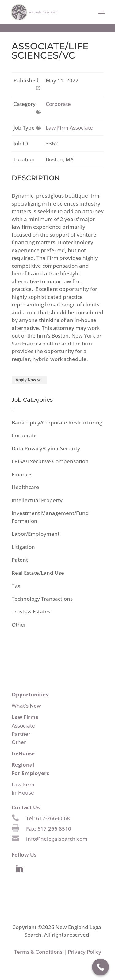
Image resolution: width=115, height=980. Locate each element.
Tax (16, 586)
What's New (26, 706)
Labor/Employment (36, 534)
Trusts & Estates (31, 612)
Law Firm (23, 784)
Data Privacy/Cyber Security (46, 448)
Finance (21, 474)
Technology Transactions (42, 599)
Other (19, 625)
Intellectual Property (37, 500)
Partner (21, 734)
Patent (20, 560)
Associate (23, 726)
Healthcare (25, 487)
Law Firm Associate (69, 128)
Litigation (23, 547)
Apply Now (29, 380)
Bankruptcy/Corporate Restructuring (57, 422)
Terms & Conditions (38, 952)
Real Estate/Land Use (38, 573)
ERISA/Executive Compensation (50, 461)
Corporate (58, 104)
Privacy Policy (84, 952)
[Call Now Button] (100, 967)
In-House (23, 793)
